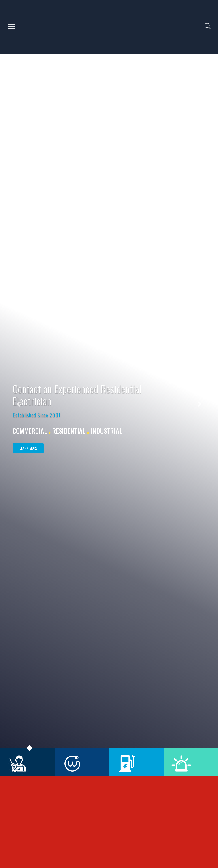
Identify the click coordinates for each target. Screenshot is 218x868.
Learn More (28, 448)
